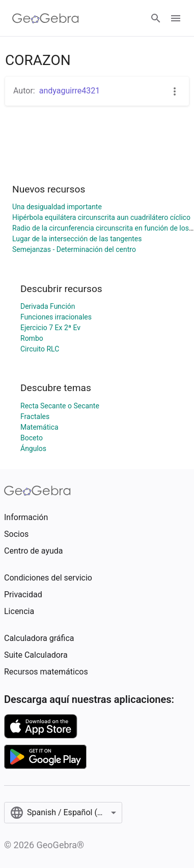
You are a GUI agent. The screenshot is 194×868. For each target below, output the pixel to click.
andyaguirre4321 (70, 91)
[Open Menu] (176, 18)
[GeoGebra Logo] (46, 18)
